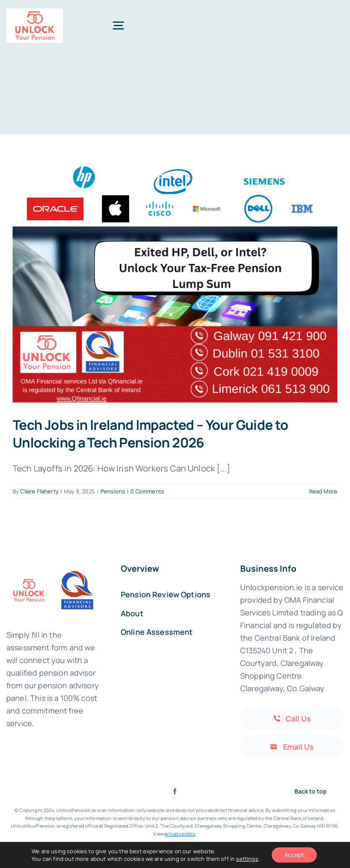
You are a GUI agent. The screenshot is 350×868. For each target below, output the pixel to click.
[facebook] (175, 791)
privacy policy (180, 834)
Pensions (113, 491)
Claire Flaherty (39, 491)
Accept (294, 855)
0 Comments (147, 491)
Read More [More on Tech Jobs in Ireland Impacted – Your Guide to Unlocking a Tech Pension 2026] (323, 491)
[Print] (35, 12)
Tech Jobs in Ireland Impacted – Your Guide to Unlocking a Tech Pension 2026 (151, 433)
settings (247, 859)
